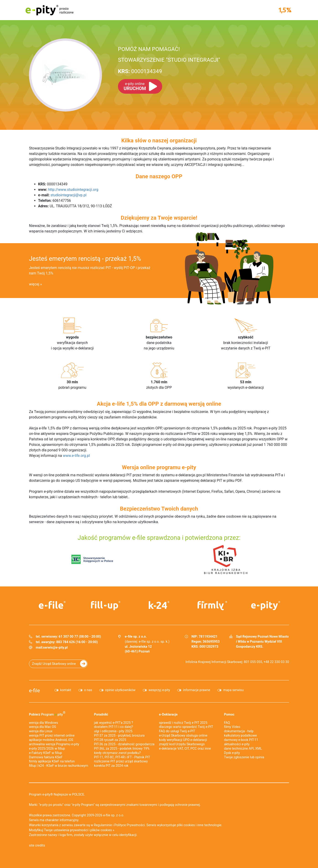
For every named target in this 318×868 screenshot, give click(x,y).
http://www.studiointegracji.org (73, 190)
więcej (34, 284)
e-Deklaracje (168, 715)
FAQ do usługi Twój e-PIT (177, 731)
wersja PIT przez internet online (52, 736)
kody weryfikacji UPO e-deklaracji (183, 740)
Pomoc (229, 715)
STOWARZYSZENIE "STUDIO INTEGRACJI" (169, 60)
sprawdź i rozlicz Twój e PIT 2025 (183, 723)
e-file (34, 690)
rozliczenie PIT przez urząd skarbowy (121, 761)
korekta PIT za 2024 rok (111, 766)
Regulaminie (103, 825)
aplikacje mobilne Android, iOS (51, 740)
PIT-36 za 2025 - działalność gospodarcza (124, 744)
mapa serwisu (233, 690)
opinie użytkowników (120, 690)
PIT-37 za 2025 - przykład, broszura (119, 736)
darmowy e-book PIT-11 (241, 740)
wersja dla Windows (43, 723)
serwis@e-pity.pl (55, 648)
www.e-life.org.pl (76, 456)
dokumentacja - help (239, 731)
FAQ (227, 723)
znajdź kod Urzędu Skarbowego (182, 744)
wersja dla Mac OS (43, 727)
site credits (37, 845)
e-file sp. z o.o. (114, 815)
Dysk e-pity (232, 753)
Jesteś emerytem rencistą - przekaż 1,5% (85, 259)
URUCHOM (135, 86)
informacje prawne (197, 690)
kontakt (66, 690)
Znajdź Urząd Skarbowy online (54, 664)
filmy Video (232, 727)
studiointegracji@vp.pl (68, 195)
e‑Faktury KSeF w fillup (46, 753)
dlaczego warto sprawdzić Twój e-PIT (186, 727)
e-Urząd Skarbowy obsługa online (183, 736)
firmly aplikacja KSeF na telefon (52, 761)
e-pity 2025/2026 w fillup (47, 749)
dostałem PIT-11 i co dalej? (113, 727)
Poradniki (101, 715)
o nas (88, 690)
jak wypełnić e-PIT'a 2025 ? (113, 723)
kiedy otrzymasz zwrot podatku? (117, 753)
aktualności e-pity (237, 744)
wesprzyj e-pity (159, 690)
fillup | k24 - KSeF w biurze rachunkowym (59, 766)
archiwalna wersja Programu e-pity (54, 744)
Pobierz (47, 714)
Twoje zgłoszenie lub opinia (244, 757)
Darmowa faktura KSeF (46, 757)
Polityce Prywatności (129, 825)
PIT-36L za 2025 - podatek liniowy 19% (122, 749)
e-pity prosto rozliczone (50, 10)
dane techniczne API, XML (243, 749)
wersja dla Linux (41, 731)
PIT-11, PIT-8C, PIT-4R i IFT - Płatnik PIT (122, 757)
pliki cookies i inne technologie (199, 825)
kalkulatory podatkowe (240, 736)
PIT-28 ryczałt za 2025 (110, 740)
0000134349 (140, 71)
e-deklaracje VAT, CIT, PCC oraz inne (185, 749)
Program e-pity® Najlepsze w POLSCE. (57, 795)
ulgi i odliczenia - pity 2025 (113, 731)
